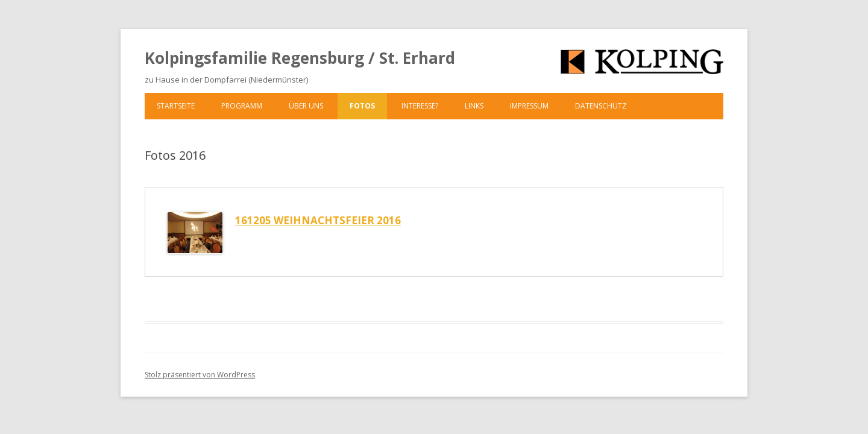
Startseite (176, 106)
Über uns (306, 106)
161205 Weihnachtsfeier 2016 (318, 220)
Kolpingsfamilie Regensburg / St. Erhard (300, 58)
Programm (242, 106)
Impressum (529, 106)
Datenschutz (601, 106)
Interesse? (420, 106)
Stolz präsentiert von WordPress (200, 375)
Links (474, 106)
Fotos (362, 106)
